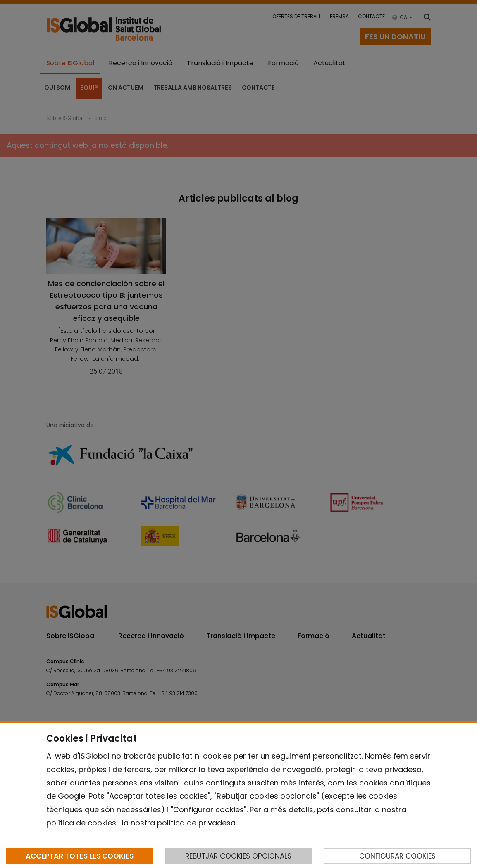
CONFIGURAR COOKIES (397, 856)
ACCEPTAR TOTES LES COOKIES (80, 856)
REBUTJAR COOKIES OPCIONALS (238, 856)
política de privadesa (196, 823)
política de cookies (81, 823)
